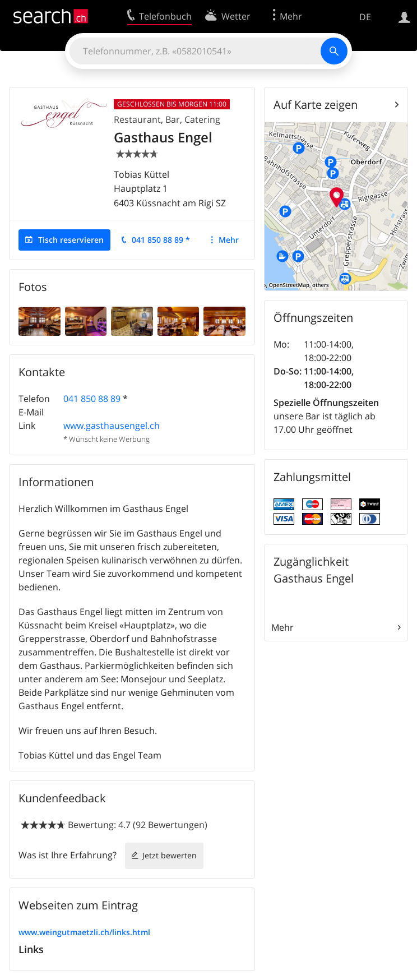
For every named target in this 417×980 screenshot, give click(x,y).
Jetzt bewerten (170, 855)
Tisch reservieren (71, 240)
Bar (173, 119)
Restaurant (137, 119)
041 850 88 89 (92, 399)
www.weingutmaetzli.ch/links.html (84, 932)
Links (31, 949)
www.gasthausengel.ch (112, 426)
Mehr (229, 240)
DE (365, 17)
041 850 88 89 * (161, 240)
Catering (202, 119)
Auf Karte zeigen (316, 105)
